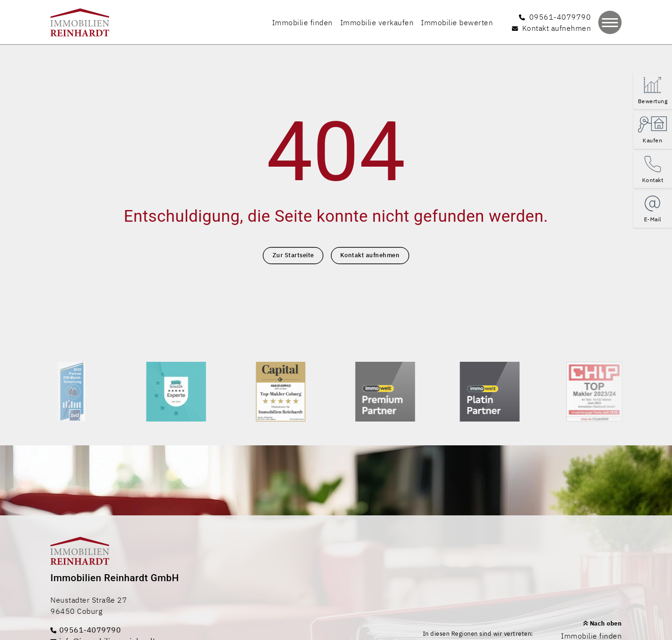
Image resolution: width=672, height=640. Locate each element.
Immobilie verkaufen (377, 22)
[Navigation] (610, 22)
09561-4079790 (86, 630)
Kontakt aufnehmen (370, 255)
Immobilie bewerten (457, 22)
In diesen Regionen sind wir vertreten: (478, 634)
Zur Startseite (293, 255)
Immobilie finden (302, 22)
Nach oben (602, 623)
